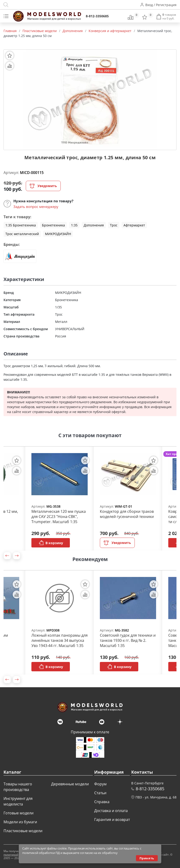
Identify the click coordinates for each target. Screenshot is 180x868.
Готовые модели (19, 813)
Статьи (100, 793)
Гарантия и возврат (112, 820)
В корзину (51, 543)
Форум (100, 784)
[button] (7, 556)
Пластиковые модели (23, 831)
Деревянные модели (70, 784)
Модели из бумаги (20, 822)
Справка (102, 802)
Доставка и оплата (111, 811)
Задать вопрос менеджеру (36, 207)
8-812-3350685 (97, 16)
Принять (147, 858)
